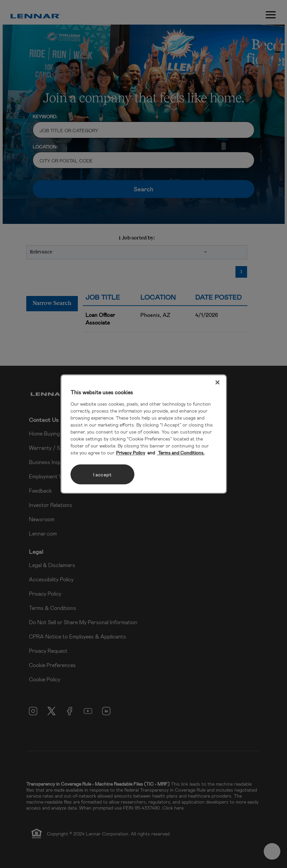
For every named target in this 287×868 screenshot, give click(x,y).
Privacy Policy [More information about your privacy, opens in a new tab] (131, 453)
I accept (102, 475)
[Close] (217, 382)
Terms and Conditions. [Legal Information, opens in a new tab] (181, 453)
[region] (144, 434)
